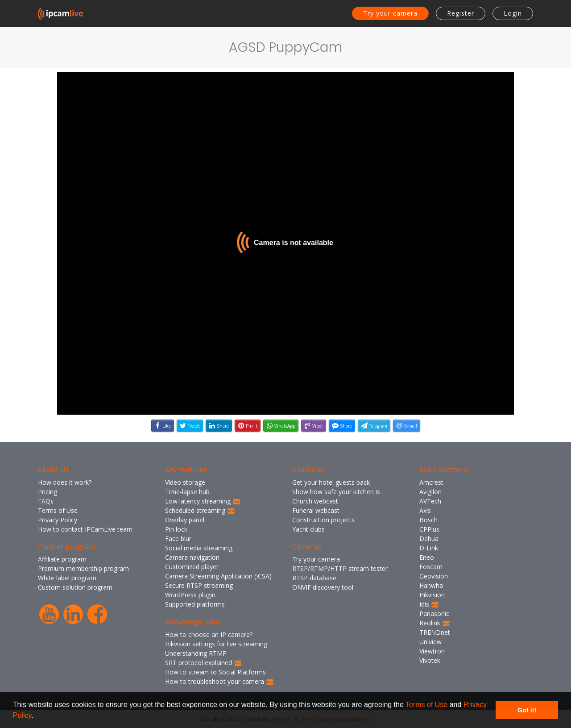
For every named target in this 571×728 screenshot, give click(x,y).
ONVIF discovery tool (323, 587)
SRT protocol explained (203, 663)
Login (513, 13)
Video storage (185, 482)
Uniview (430, 642)
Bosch (428, 520)
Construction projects (323, 520)
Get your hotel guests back (331, 482)
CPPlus (429, 529)
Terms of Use (426, 705)
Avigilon (430, 492)
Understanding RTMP (196, 653)
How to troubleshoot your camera (219, 681)
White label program (67, 578)
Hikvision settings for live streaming (216, 644)
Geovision (434, 576)
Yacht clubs (308, 529)
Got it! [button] (527, 710)
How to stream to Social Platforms (215, 672)
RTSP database (314, 578)
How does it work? (65, 482)
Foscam (431, 567)
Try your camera (390, 13)
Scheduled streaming (200, 510)
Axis (425, 510)
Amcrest (431, 482)
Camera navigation (192, 557)
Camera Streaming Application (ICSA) (218, 576)
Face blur (178, 539)
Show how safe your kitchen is (336, 492)
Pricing (48, 492)
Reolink (435, 623)
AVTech (430, 501)
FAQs (46, 501)
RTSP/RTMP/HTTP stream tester (340, 568)
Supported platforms (195, 604)
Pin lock (176, 529)
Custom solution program (75, 587)
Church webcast (315, 501)
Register (461, 13)
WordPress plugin (190, 595)
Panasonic (434, 614)
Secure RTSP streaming (199, 585)
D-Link (429, 548)
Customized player (192, 567)
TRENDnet (435, 632)
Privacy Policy (58, 520)
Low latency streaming (203, 501)
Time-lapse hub (187, 492)
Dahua (429, 539)
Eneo (427, 557)
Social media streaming (199, 548)
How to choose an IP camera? (209, 634)
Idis (429, 604)
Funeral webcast (316, 510)
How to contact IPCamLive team (85, 529)
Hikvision (432, 595)
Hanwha (431, 585)
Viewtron (432, 651)
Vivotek (430, 660)
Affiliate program (62, 559)
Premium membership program (83, 568)
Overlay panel (185, 520)
